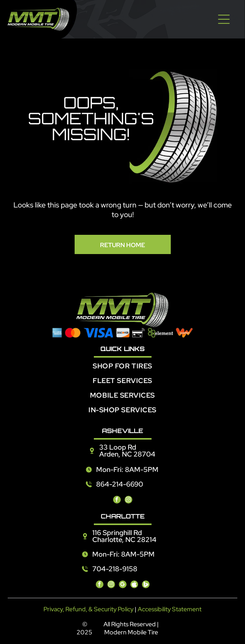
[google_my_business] (123, 585)
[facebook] (117, 501)
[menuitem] (122, 369)
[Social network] (134, 585)
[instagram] (128, 501)
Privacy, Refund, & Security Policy (88, 609)
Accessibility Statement (170, 609)
